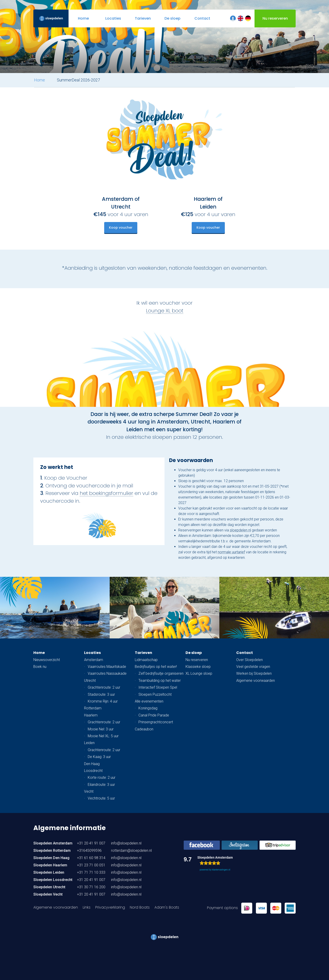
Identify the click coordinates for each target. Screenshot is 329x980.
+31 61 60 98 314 (91, 858)
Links (87, 907)
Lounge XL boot (165, 311)
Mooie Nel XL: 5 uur (103, 736)
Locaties (92, 653)
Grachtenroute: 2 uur (104, 687)
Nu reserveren (197, 660)
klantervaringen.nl (221, 870)
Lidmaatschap (146, 660)
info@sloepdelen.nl (126, 843)
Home (40, 80)
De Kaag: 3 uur (99, 757)
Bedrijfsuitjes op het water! (156, 667)
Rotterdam (93, 708)
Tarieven (143, 653)
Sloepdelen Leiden (49, 872)
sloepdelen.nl (240, 530)
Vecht (89, 791)
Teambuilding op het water (160, 681)
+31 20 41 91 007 (91, 843)
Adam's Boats (167, 907)
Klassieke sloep (198, 667)
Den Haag (92, 764)
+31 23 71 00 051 (91, 865)
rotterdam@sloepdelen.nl (131, 851)
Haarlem (91, 715)
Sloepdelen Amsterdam (53, 843)
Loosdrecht (93, 771)
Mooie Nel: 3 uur (101, 729)
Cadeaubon (144, 729)
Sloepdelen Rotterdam (52, 851)
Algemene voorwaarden (256, 681)
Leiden (89, 743)
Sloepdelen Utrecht (49, 887)
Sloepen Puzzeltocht (155, 694)
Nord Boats (140, 907)
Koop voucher (121, 227)
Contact (245, 653)
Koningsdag (148, 708)
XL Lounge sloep (199, 673)
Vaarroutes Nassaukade (107, 673)
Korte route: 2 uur (102, 777)
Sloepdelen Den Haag (51, 858)
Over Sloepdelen (249, 660)
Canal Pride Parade (154, 715)
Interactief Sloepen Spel (158, 687)
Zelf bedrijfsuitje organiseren (161, 673)
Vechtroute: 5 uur (101, 798)
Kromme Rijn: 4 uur (103, 701)
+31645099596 (89, 851)
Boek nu (40, 667)
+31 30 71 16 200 (91, 887)
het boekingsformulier (106, 493)
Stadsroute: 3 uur (101, 694)
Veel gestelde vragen (253, 667)
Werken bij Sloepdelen (254, 673)
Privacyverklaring (110, 907)
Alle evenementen (149, 701)
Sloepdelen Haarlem (50, 865)
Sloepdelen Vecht (48, 894)
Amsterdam (94, 660)
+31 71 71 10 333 (91, 872)
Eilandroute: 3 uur (101, 785)
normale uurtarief (231, 552)
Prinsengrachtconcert (156, 722)
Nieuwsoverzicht (47, 660)
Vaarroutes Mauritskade (107, 667)
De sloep (194, 653)
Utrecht (90, 681)
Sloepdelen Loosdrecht (53, 880)
